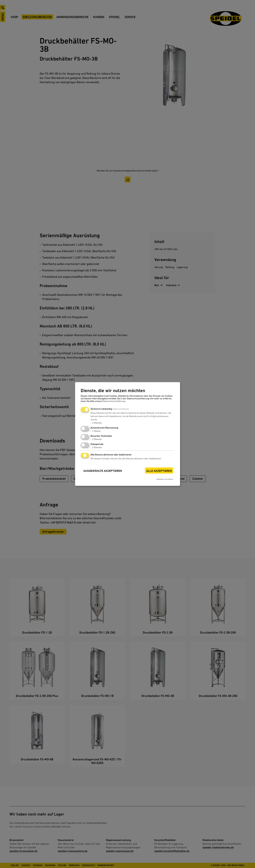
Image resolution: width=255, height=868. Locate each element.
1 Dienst (96, 431)
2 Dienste (96, 423)
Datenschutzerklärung (114, 401)
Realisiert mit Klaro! (165, 479)
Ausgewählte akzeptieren (103, 471)
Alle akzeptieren (159, 471)
